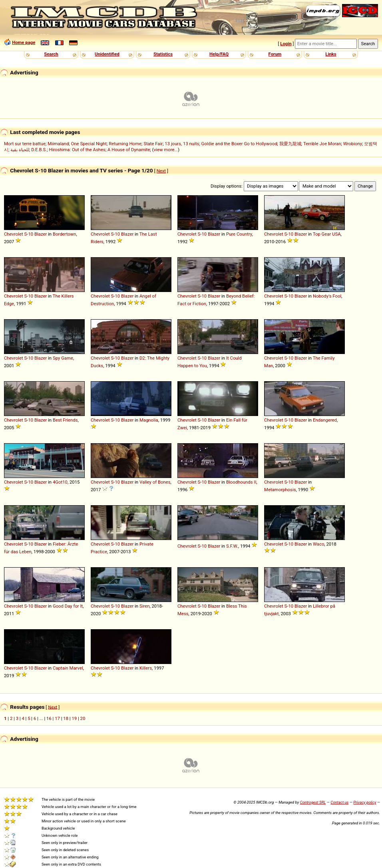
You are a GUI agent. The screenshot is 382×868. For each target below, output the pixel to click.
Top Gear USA (327, 234)
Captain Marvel (68, 668)
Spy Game (63, 358)
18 (66, 718)
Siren (144, 606)
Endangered (325, 420)
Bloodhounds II (241, 482)
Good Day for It (68, 606)
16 (49, 718)
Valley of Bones (155, 482)
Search (51, 54)
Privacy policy (365, 802)
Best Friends (65, 420)
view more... (166, 150)
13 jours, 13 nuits (182, 144)
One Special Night (89, 144)
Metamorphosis (280, 490)
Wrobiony (353, 144)
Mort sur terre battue (25, 144)
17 (57, 718)
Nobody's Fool (327, 296)
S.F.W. (232, 546)
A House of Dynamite (129, 150)
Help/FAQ (219, 54)
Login (286, 44)
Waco (318, 544)
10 (31, 234)
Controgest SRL (313, 802)
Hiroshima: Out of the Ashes (77, 150)
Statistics (163, 54)
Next (161, 171)
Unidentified (107, 54)
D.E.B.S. (39, 150)
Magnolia (149, 420)
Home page (24, 42)
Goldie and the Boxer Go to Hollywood (239, 144)
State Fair (153, 144)
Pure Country (239, 234)
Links (331, 54)
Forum (275, 54)
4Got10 (60, 482)
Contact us (339, 802)
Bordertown (65, 234)
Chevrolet (14, 234)
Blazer (41, 234)
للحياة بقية (20, 150)
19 (74, 718)
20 (83, 718)
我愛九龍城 (290, 144)
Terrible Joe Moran (322, 144)
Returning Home (125, 144)
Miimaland (58, 144)
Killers (146, 668)
